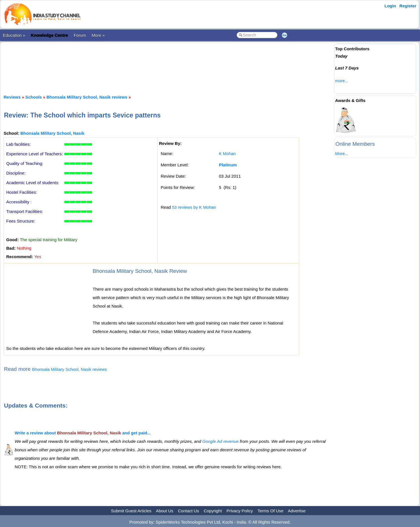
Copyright (213, 511)
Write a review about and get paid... (83, 433)
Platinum (228, 165)
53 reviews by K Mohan (194, 207)
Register (408, 6)
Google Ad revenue (220, 441)
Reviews (12, 97)
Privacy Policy (240, 511)
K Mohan (227, 153)
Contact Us (188, 511)
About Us (165, 511)
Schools (34, 97)
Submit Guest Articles (131, 511)
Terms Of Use (271, 511)
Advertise (297, 511)
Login (390, 6)
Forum (80, 35)
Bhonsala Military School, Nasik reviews (87, 97)
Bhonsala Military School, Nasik (52, 133)
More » (98, 35)
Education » (14, 35)
